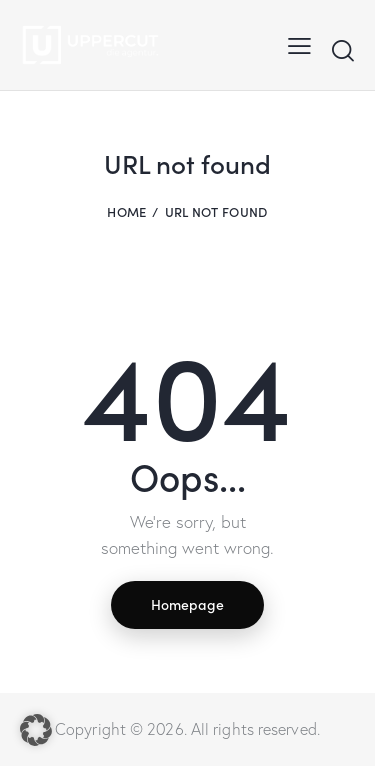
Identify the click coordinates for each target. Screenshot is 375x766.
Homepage (187, 604)
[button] (36, 730)
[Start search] (342, 50)
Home (126, 211)
